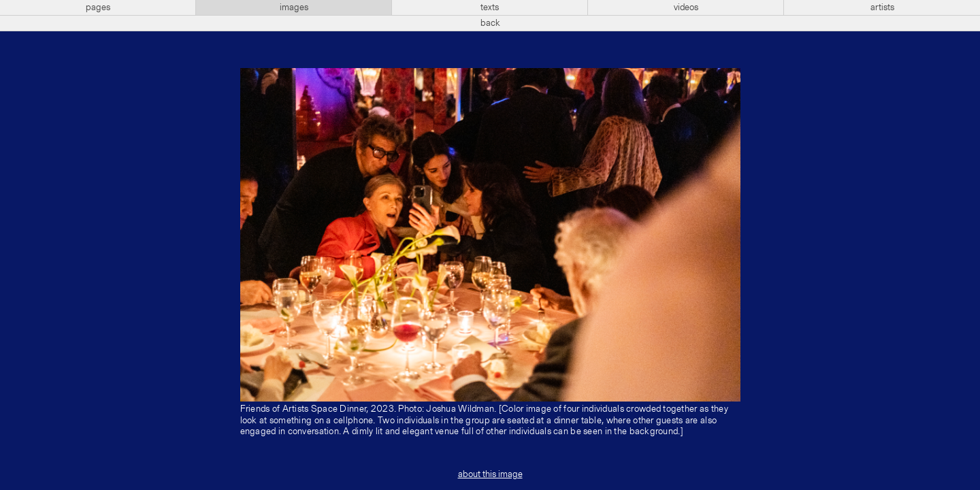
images (294, 7)
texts (490, 7)
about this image (490, 474)
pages (98, 7)
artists (882, 7)
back (490, 23)
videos (686, 7)
